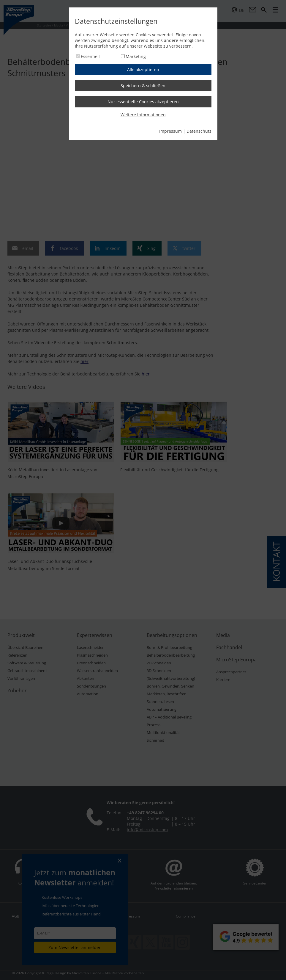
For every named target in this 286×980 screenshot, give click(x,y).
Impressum (170, 131)
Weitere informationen (143, 115)
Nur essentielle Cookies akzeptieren (143, 102)
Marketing (136, 56)
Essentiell (90, 56)
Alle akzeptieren (143, 69)
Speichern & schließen (143, 86)
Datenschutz (199, 131)
